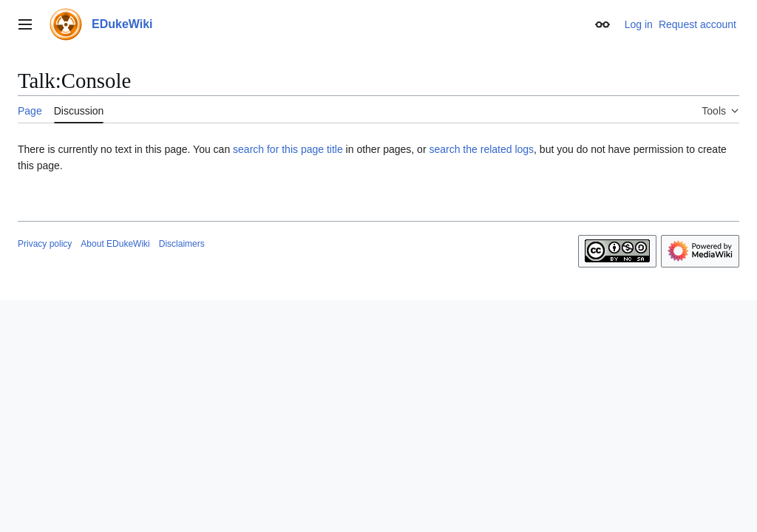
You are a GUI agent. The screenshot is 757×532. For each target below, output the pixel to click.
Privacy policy (45, 244)
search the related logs (481, 149)
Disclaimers (182, 244)
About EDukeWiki (115, 244)
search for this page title (288, 149)
